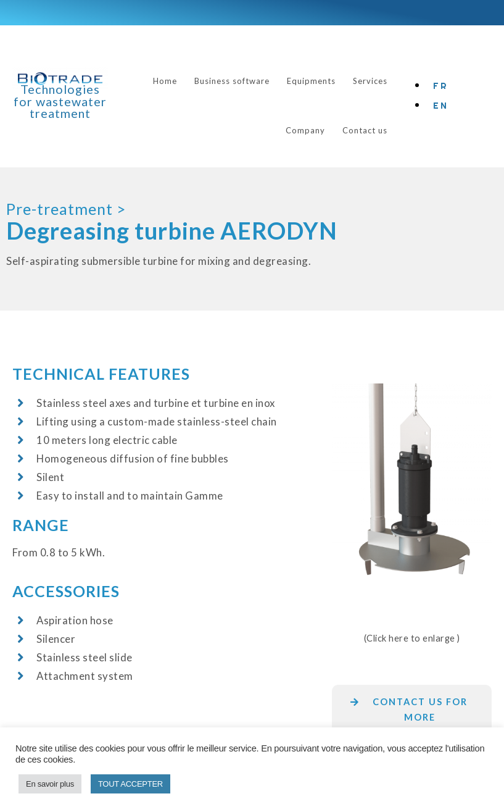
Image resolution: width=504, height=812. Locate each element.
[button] (412, 717)
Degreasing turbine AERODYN (172, 231)
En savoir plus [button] (50, 784)
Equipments (311, 81)
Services (370, 81)
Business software (232, 81)
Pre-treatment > (66, 209)
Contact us (365, 130)
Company (305, 130)
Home (165, 81)
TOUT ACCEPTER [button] (130, 784)
